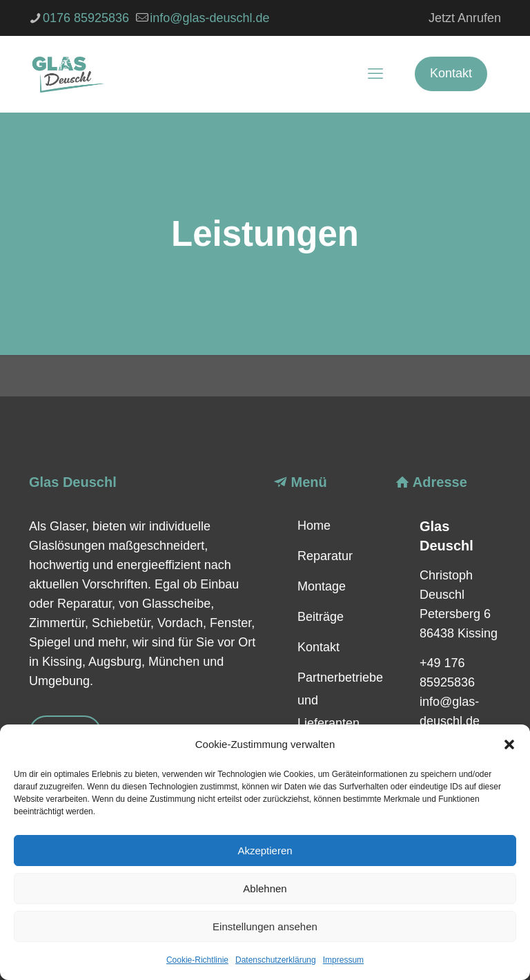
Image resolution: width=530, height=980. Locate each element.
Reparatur (325, 556)
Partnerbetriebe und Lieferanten (338, 700)
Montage (322, 586)
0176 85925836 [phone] (86, 18)
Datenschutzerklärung (276, 960)
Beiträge (321, 617)
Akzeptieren (265, 851)
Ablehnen (265, 888)
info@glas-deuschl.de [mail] (209, 18)
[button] (509, 744)
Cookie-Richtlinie (197, 960)
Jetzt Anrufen (465, 18)
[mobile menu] (375, 74)
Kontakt (451, 73)
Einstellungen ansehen (265, 926)
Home (314, 526)
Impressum (343, 960)
